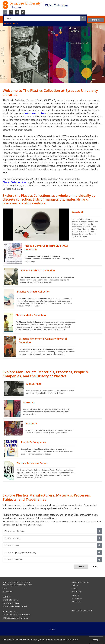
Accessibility (76, 592)
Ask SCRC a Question (11, 603)
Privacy (75, 588)
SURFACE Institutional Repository (15, 618)
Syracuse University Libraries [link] (16, 582)
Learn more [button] (72, 640)
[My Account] (17, 12)
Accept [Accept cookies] (96, 640)
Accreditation (77, 598)
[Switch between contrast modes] (23, 12)
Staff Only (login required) (82, 610)
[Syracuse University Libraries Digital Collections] (43, 5)
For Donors (76, 602)
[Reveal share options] (11, 12)
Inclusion (75, 595)
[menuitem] (52, 629)
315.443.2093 (8, 592)
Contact (52, 629)
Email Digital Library (10, 600)
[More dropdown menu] (96, 20)
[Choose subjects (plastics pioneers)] (99, 552)
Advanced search (11, 23)
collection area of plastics (35, 113)
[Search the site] (42, 18)
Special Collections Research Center (17, 615)
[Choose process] (99, 545)
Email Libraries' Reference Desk (15, 606)
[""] (86, 225)
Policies (75, 585)
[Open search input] (5, 12)
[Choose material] (99, 538)
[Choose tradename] (99, 560)
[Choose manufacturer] (99, 531)
